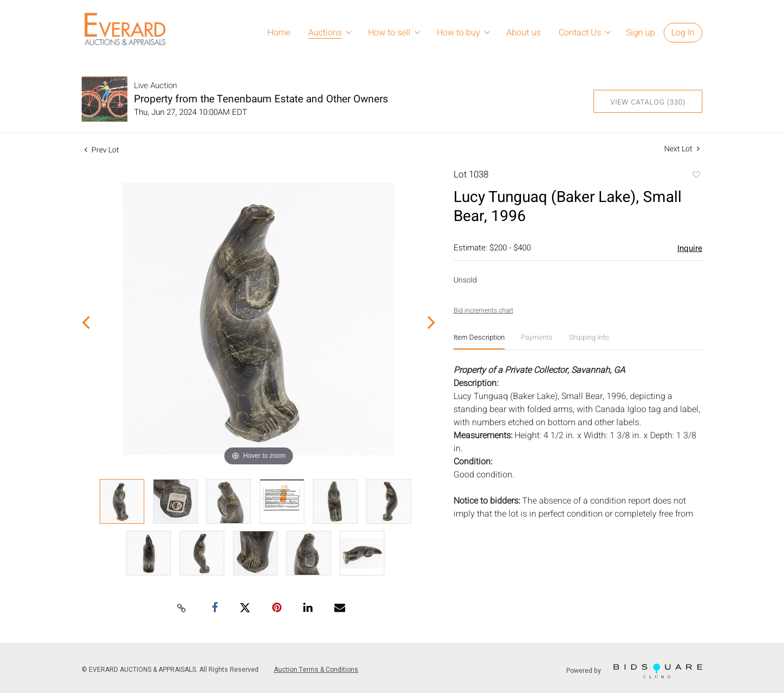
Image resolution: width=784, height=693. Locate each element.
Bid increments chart (483, 310)
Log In (683, 33)
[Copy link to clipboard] (182, 609)
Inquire (690, 248)
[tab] (479, 342)
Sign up (641, 33)
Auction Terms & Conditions (316, 670)
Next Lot (682, 149)
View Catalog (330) (648, 102)
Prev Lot (102, 150)
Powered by (634, 671)
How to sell (389, 33)
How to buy (458, 33)
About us (523, 33)
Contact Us (580, 33)
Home (279, 33)
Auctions (325, 33)
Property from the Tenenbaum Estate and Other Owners (261, 99)
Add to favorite (696, 176)
